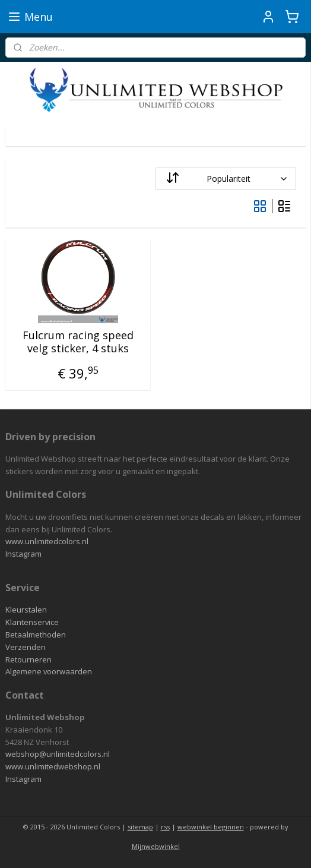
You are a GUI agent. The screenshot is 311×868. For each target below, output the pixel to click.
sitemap (140, 827)
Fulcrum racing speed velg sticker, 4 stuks (78, 342)
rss (165, 827)
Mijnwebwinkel (156, 846)
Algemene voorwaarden (49, 671)
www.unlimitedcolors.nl (47, 541)
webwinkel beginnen (211, 827)
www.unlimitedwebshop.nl (53, 766)
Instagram (23, 554)
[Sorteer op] (226, 179)
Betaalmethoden (36, 635)
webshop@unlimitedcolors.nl (58, 754)
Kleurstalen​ (26, 610)
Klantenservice (32, 622)
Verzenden (26, 647)
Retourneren (28, 659)
